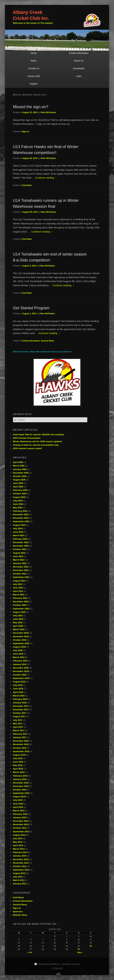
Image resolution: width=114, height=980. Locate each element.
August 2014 (19, 835)
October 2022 (20, 549)
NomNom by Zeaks (71, 964)
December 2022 (21, 542)
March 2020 (19, 629)
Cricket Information (79, 53)
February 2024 (20, 511)
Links (79, 76)
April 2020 (18, 626)
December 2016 (21, 741)
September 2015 (21, 793)
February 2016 (20, 776)
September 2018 (21, 678)
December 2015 (21, 783)
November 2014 (21, 824)
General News (47, 341)
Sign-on (25, 132)
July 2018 (18, 685)
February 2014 (20, 852)
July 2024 (18, 501)
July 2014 (18, 838)
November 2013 (21, 863)
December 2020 (21, 602)
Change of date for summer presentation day (36, 445)
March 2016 (19, 772)
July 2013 (18, 877)
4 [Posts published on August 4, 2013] (91, 936)
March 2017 (19, 730)
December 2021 (21, 567)
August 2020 (19, 612)
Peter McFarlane (48, 112)
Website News (20, 915)
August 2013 (19, 873)
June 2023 (18, 532)
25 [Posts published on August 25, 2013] (91, 946)
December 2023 (21, 514)
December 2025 (21, 473)
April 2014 (18, 845)
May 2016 (18, 765)
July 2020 (18, 616)
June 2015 (18, 804)
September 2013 (21, 870)
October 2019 (20, 640)
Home (34, 53)
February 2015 (20, 814)
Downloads (79, 68)
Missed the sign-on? (31, 107)
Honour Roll (34, 76)
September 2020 (21, 609)
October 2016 (20, 748)
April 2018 (18, 692)
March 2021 (19, 595)
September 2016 (21, 751)
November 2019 (21, 636)
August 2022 (19, 553)
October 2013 (20, 866)
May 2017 (18, 724)
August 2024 (19, 497)
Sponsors (18, 911)
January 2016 (20, 779)
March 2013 (19, 880)
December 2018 (21, 668)
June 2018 (18, 689)
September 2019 (21, 643)
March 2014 (19, 849)
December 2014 (21, 821)
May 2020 (18, 622)
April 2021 (18, 591)
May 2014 (18, 842)
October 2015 (20, 790)
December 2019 (21, 633)
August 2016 (19, 755)
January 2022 (20, 563)
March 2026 (19, 466)
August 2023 (19, 525)
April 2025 (18, 487)
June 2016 (18, 762)
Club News (27, 185)
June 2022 (18, 556)
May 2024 (18, 508)
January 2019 (20, 664)
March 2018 (19, 696)
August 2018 (19, 682)
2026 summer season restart (27, 448)
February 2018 (20, 699)
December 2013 (21, 859)
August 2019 (19, 647)
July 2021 (18, 584)
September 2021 (21, 577)
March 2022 (19, 560)
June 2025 (18, 483)
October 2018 (20, 675)
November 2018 (21, 671)
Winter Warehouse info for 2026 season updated (37, 441)
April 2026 (18, 462)
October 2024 (20, 494)
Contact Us (34, 68)
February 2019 (20, 661)
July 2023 (18, 528)
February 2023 (20, 539)
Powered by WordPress (49, 964)
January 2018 (20, 703)
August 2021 (19, 581)
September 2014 (21, 832)
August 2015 (19, 797)
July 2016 (18, 758)
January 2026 (20, 469)
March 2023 (19, 535)
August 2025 (19, 480)
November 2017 (21, 710)
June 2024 (18, 504)
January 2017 (20, 737)
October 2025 (20, 476)
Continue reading (46, 178)
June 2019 (18, 654)
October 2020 (20, 605)
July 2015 (18, 800)
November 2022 (21, 546)
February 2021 (20, 598)
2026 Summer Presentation (27, 438)
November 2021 (21, 570)
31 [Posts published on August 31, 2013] (79, 949)
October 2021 (20, 574)
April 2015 (18, 807)
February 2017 (20, 734)
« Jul (30, 952)
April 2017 (18, 727)
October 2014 (20, 828)
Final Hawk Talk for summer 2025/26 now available (38, 435)
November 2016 (21, 744)
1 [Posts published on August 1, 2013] (55, 936)
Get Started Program (31, 308)
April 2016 (18, 769)
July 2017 (18, 720)
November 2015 (21, 786)
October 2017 (20, 713)
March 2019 (19, 657)
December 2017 (21, 706)
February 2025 (20, 490)
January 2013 (20, 884)
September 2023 (21, 521)
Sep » (80, 952)
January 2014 (20, 856)
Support (34, 84)
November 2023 (21, 518)
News (34, 61)
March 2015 (19, 811)
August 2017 (19, 716)
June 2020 (18, 619)
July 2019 (18, 650)
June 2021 (18, 588)
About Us (79, 61)
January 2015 (20, 818)
